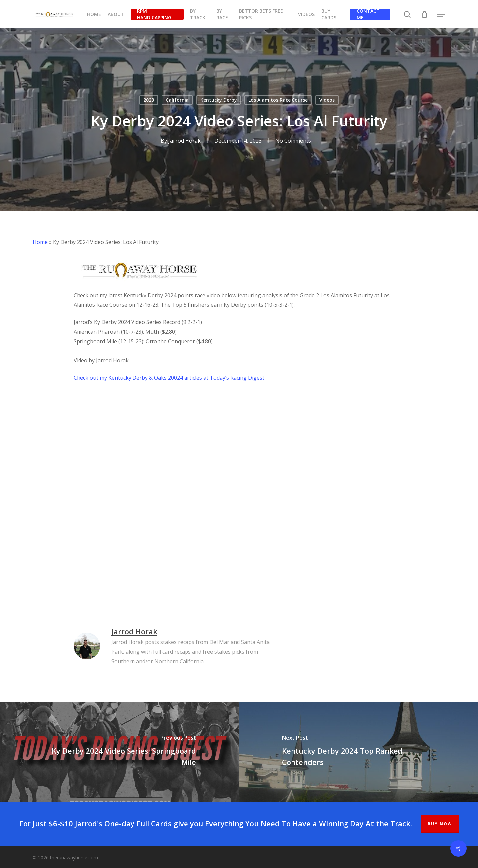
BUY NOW (440, 824)
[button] (441, 14)
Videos (327, 100)
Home (40, 242)
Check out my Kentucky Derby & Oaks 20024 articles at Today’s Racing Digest (169, 378)
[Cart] (424, 14)
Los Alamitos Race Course (278, 100)
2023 (149, 100)
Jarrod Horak (185, 141)
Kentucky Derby (219, 100)
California (177, 100)
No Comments (293, 141)
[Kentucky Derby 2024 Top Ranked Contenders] (359, 752)
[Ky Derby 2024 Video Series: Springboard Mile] (120, 752)
